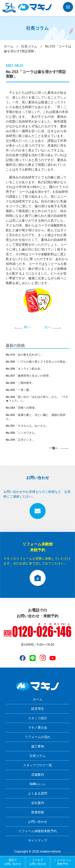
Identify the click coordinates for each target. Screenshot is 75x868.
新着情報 (38, 812)
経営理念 (38, 709)
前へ (27, 327)
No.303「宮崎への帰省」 (22, 408)
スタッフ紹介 (38, 718)
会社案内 (38, 803)
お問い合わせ (38, 822)
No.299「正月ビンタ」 (20, 440)
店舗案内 (38, 775)
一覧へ (54, 448)
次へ (48, 327)
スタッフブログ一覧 (38, 765)
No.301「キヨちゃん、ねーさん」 (27, 426)
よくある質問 (38, 793)
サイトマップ (38, 840)
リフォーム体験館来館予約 (38, 831)
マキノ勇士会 (38, 728)
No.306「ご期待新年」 (20, 383)
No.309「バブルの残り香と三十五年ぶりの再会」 (37, 362)
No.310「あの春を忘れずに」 (24, 355)
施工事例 (38, 746)
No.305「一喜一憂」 (19, 390)
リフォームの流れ (38, 737)
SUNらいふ (37, 784)
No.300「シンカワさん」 (22, 433)
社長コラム (38, 756)
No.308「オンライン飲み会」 (24, 369)
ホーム (38, 699)
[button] (68, 8)
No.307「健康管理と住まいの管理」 (29, 376)
